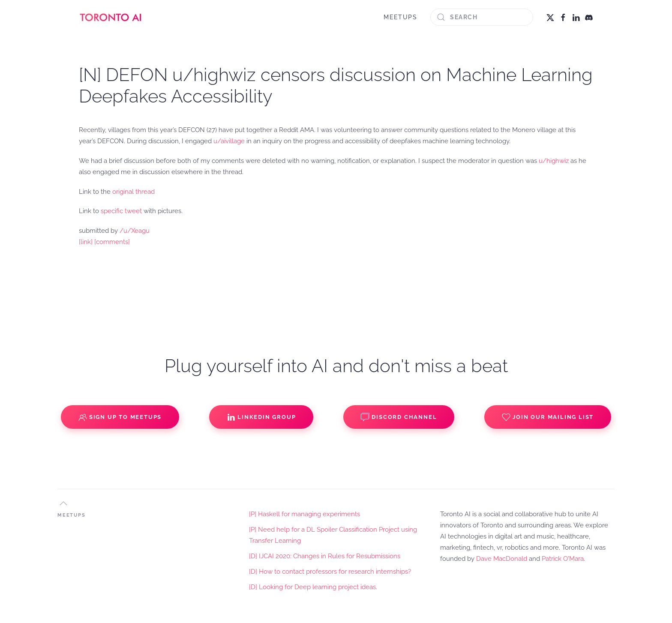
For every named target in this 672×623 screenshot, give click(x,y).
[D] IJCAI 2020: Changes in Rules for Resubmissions (325, 556)
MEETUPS (400, 17)
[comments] (112, 242)
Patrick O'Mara (563, 559)
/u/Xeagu (135, 231)
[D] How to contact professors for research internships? (330, 572)
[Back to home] (111, 17)
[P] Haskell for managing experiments (304, 514)
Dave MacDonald (502, 559)
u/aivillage (229, 141)
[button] (63, 503)
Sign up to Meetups (120, 417)
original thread (133, 192)
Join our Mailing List (548, 417)
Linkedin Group (261, 417)
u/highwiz (554, 161)
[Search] (482, 17)
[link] (86, 242)
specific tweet (121, 211)
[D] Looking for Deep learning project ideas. (313, 587)
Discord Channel (399, 417)
